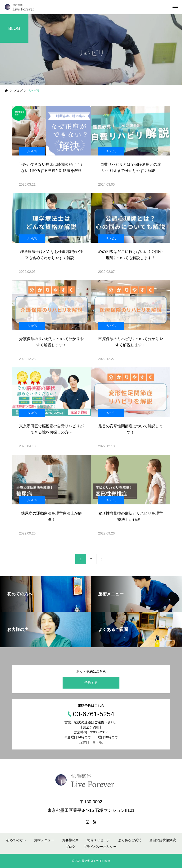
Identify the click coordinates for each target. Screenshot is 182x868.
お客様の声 (70, 840)
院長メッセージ (98, 840)
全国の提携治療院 (163, 840)
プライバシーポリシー (100, 847)
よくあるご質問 (130, 840)
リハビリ (32, 151)
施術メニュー (44, 840)
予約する (91, 683)
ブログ (70, 847)
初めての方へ (16, 840)
